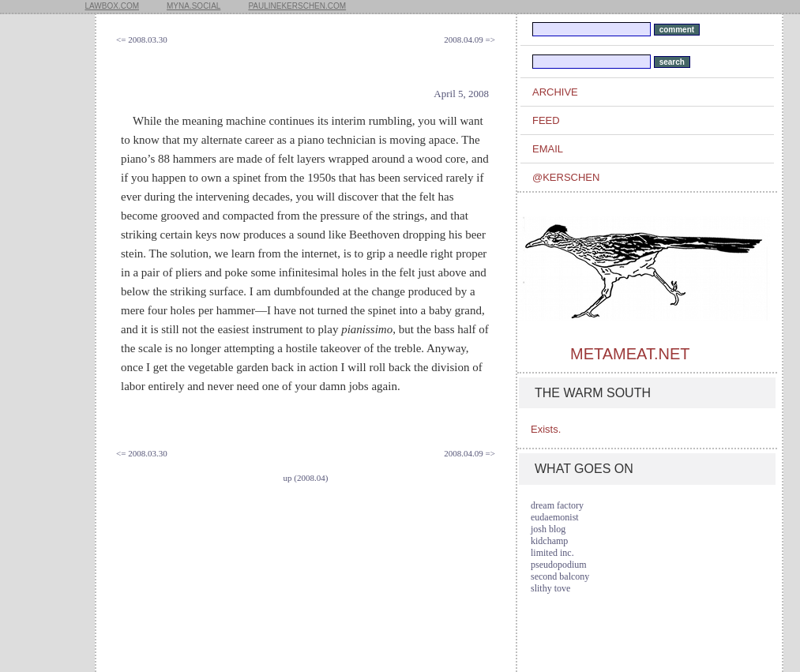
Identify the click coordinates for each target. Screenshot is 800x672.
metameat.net (630, 354)
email (548, 149)
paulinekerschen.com (297, 6)
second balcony (560, 576)
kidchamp (549, 541)
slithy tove (550, 588)
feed (546, 120)
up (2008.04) (306, 478)
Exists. (546, 429)
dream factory (557, 505)
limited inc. (552, 553)
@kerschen (566, 177)
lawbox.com (113, 6)
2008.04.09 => (469, 39)
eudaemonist (555, 517)
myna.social (193, 6)
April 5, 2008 (461, 94)
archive (555, 92)
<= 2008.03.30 (142, 39)
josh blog (548, 529)
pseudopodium (559, 565)
